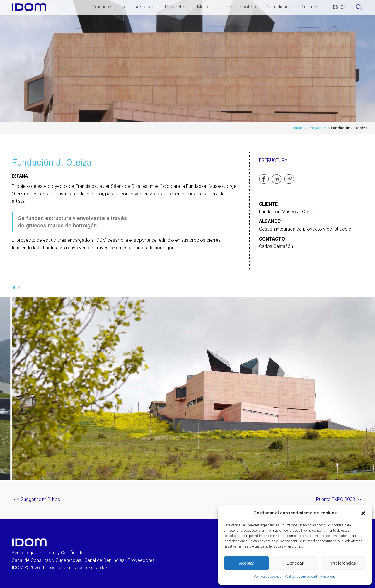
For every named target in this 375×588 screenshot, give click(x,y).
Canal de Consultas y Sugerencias (46, 560)
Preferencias (343, 563)
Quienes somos (109, 7)
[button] (363, 513)
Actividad (145, 7)
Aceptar (247, 563)
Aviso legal (328, 577)
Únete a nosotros (238, 7)
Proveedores (141, 560)
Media (203, 7)
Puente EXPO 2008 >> (339, 499)
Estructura (273, 160)
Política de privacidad (301, 577)
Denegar (295, 563)
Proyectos (176, 7)
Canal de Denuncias (104, 560)
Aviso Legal (24, 553)
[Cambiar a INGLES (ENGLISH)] (344, 7)
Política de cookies (268, 577)
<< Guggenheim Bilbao (37, 499)
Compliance (279, 7)
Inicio (298, 128)
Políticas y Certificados (62, 553)
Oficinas (310, 7)
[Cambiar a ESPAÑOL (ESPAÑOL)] (336, 7)
